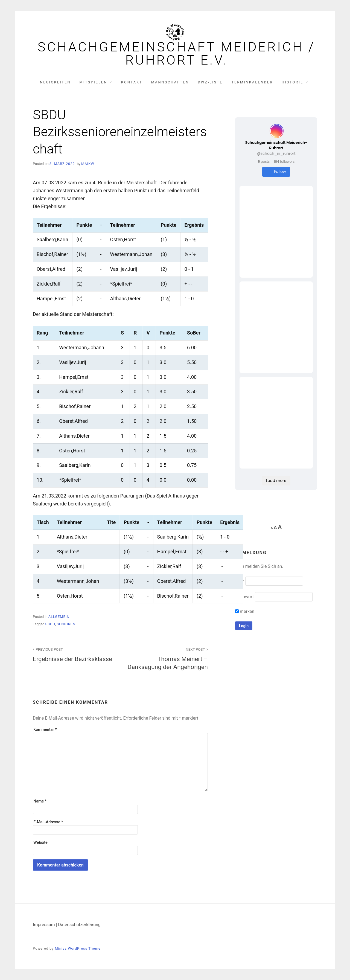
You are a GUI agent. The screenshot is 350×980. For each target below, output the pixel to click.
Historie (292, 82)
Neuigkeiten (55, 82)
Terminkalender (252, 82)
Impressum (44, 925)
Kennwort (244, 597)
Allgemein (59, 617)
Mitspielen (94, 82)
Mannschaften (170, 82)
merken (245, 611)
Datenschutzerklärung (79, 925)
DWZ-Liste (210, 82)
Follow (276, 172)
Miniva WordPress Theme (78, 948)
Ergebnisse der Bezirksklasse (74, 654)
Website (40, 843)
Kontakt (132, 82)
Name (40, 801)
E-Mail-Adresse (48, 822)
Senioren (66, 624)
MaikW (88, 164)
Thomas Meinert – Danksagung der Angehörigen (167, 658)
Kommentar (45, 730)
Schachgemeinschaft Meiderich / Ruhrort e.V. (176, 54)
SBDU (50, 624)
